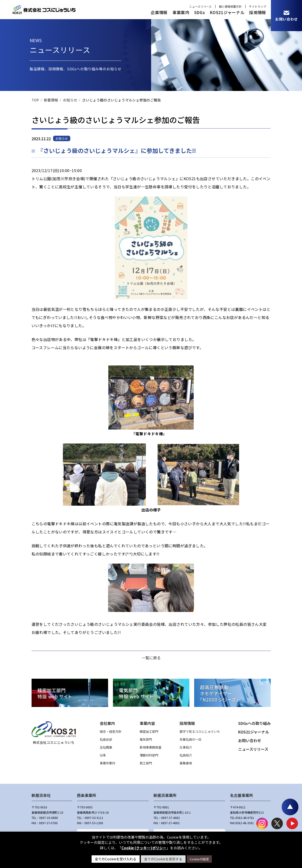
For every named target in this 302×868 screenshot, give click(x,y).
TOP (35, 100)
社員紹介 (186, 755)
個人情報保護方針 (230, 6)
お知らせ (70, 100)
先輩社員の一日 (190, 739)
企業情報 (159, 12)
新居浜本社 (41, 795)
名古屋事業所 (242, 795)
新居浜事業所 (165, 795)
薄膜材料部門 (149, 755)
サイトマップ (258, 6)
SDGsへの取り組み (254, 723)
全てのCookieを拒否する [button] (163, 859)
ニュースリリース (200, 6)
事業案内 (181, 12)
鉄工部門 (146, 763)
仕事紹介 (186, 747)
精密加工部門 (149, 731)
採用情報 (258, 12)
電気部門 (146, 739)
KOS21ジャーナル (227, 12)
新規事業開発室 (151, 747)
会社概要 (106, 747)
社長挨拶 (106, 739)
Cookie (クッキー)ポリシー (144, 848)
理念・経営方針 (111, 731)
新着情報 (51, 100)
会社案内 (107, 723)
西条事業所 (87, 795)
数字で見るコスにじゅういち (200, 731)
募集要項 (186, 763)
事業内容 (147, 723)
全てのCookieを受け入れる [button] (116, 859)
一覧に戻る (151, 658)
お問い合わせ (250, 740)
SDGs (200, 12)
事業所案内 (107, 763)
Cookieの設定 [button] (199, 859)
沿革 (103, 755)
